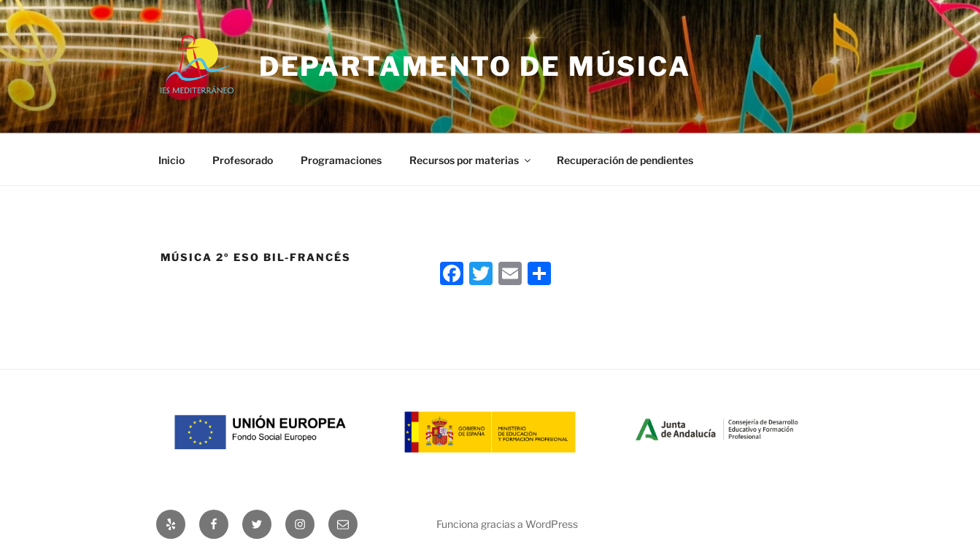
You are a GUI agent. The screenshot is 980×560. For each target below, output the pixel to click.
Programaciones (341, 160)
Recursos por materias (471, 160)
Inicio (171, 160)
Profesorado (243, 160)
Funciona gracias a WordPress (507, 524)
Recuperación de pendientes (625, 160)
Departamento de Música (475, 66)
